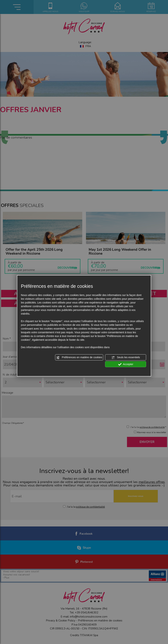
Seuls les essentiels (126, 357)
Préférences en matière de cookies (79, 357)
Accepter (126, 364)
